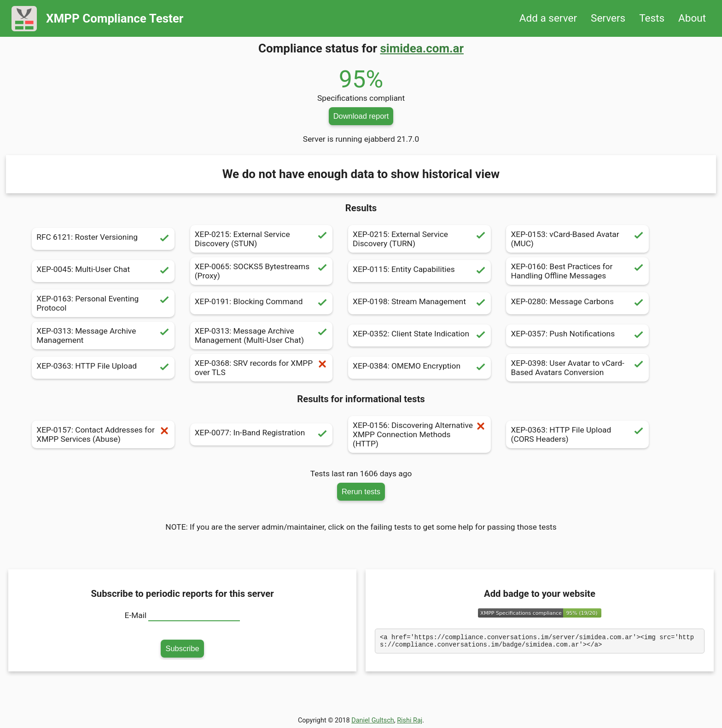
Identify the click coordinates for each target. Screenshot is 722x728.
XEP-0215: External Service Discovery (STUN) (262, 239)
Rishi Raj (410, 720)
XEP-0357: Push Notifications (577, 335)
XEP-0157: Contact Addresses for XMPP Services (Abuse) (103, 434)
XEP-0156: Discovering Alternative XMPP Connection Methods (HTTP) (419, 434)
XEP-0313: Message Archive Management (103, 335)
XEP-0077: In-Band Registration (262, 434)
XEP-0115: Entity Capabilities (419, 271)
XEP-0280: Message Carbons (577, 303)
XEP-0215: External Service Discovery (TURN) (419, 239)
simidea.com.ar (422, 48)
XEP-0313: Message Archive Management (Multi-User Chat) (262, 335)
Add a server (548, 18)
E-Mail (136, 615)
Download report (361, 116)
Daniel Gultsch (373, 720)
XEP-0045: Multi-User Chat (103, 271)
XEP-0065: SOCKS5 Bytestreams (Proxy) (262, 271)
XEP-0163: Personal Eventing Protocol (103, 303)
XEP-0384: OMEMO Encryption (419, 368)
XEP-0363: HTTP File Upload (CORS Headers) (577, 434)
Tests (652, 18)
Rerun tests (361, 491)
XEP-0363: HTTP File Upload (103, 368)
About (692, 18)
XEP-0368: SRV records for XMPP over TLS (262, 368)
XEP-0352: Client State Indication (419, 335)
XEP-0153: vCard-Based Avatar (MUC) (577, 239)
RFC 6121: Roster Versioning (103, 239)
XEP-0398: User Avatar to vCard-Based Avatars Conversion (577, 368)
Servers (608, 18)
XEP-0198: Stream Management (419, 303)
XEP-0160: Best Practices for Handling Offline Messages (577, 271)
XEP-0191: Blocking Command (262, 303)
